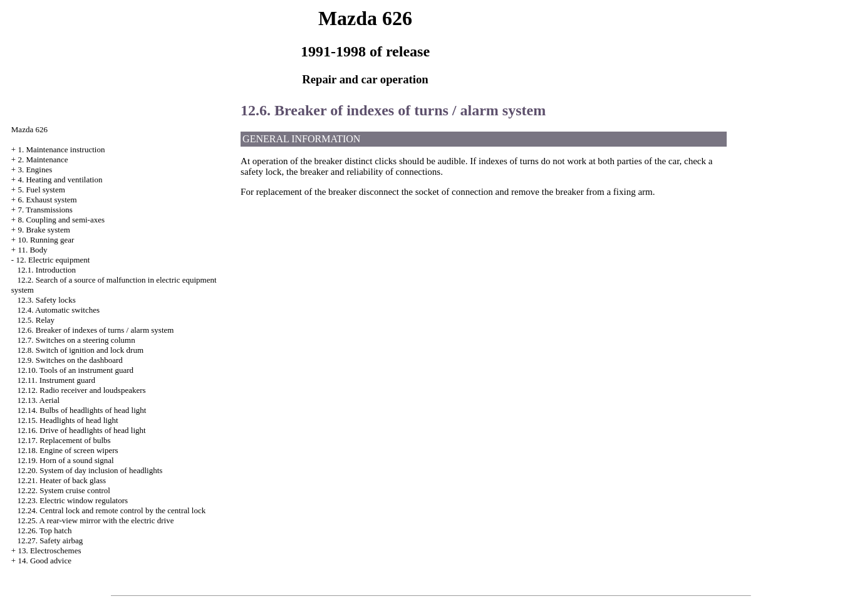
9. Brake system (44, 230)
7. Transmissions (45, 210)
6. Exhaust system (47, 200)
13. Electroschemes (49, 551)
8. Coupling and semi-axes (61, 220)
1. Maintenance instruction (61, 149)
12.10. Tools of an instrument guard (76, 370)
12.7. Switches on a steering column (76, 340)
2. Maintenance (43, 159)
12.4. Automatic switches (59, 310)
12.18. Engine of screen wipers (68, 450)
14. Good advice (44, 561)
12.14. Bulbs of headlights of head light (82, 410)
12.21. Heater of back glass (62, 480)
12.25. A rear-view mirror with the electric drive (96, 520)
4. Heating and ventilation (60, 180)
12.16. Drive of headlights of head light (82, 430)
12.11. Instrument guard (56, 380)
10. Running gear (46, 240)
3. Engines (35, 170)
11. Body (32, 250)
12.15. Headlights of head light (68, 420)
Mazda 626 (29, 129)
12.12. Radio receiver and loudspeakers (82, 390)
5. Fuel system (41, 190)
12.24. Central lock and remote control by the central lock (112, 510)
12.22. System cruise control (64, 490)
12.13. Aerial (39, 400)
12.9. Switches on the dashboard (70, 360)
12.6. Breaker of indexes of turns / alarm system (96, 330)
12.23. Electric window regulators (73, 500)
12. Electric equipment (53, 260)
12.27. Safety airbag (50, 540)
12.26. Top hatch (45, 530)
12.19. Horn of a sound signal (66, 460)
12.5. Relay (36, 320)
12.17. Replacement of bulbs (64, 440)
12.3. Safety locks (47, 300)
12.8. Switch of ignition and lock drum (80, 350)
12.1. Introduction (47, 270)
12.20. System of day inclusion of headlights (90, 470)
